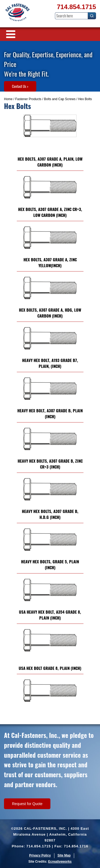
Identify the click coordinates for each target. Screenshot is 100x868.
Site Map (64, 855)
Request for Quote (27, 804)
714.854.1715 (76, 7)
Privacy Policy (40, 855)
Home (8, 99)
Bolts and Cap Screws (60, 99)
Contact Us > (20, 86)
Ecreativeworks (60, 862)
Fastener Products (28, 99)
